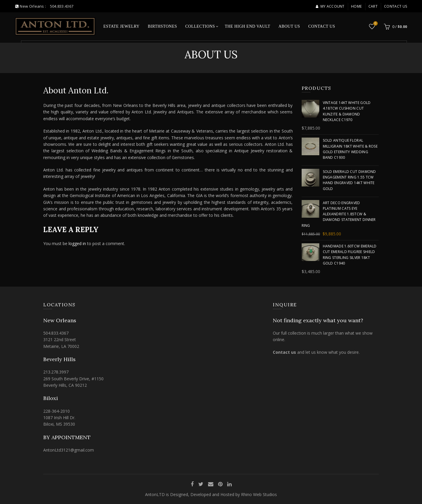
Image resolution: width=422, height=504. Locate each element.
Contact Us (396, 6)
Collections (200, 26)
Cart (373, 6)
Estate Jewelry (121, 26)
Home (356, 6)
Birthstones (162, 26)
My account (330, 6)
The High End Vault (248, 26)
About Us (289, 26)
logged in (77, 243)
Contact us (284, 352)
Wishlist (375, 24)
